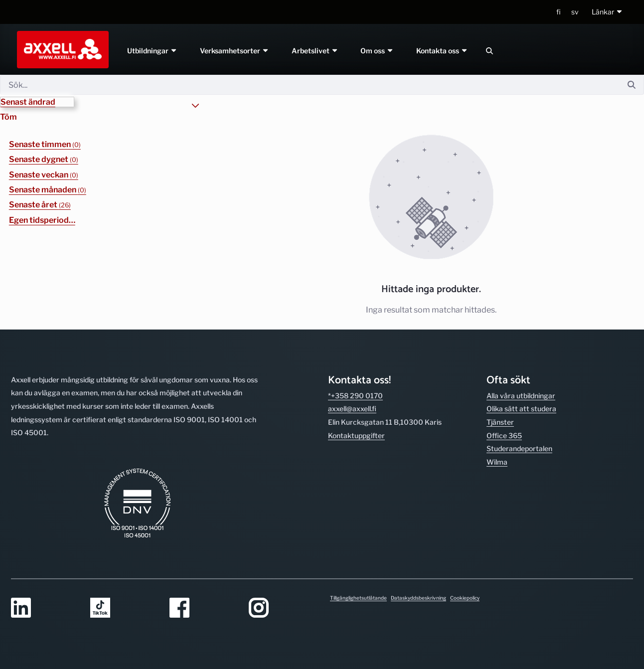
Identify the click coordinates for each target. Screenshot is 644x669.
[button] (607, 12)
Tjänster (500, 422)
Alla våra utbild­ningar (521, 396)
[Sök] (310, 85)
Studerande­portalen (519, 448)
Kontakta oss (443, 51)
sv (575, 12)
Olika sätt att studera (521, 409)
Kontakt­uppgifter (356, 435)
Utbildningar (152, 51)
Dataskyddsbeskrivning (418, 598)
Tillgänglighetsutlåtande (358, 598)
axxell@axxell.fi (352, 409)
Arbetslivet (315, 51)
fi (559, 12)
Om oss (378, 51)
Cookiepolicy (465, 598)
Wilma (497, 462)
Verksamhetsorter (235, 51)
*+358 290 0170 (355, 396)
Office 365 (504, 435)
